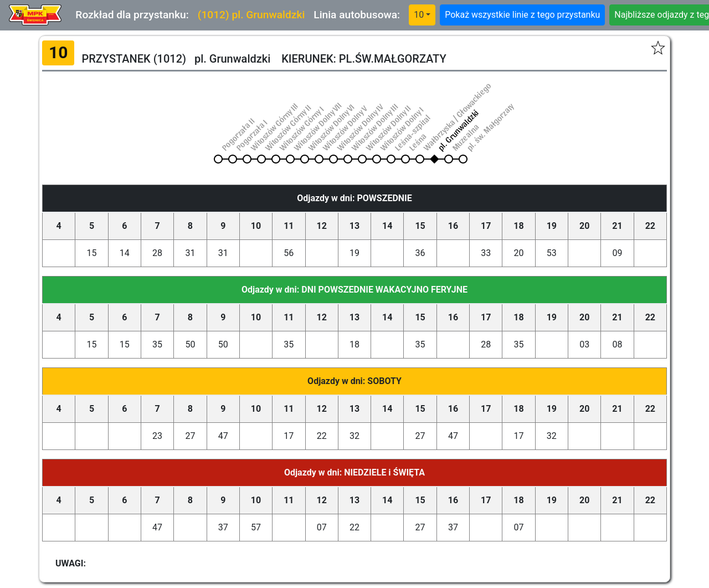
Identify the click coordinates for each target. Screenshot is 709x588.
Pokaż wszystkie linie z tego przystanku (522, 15)
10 (419, 15)
